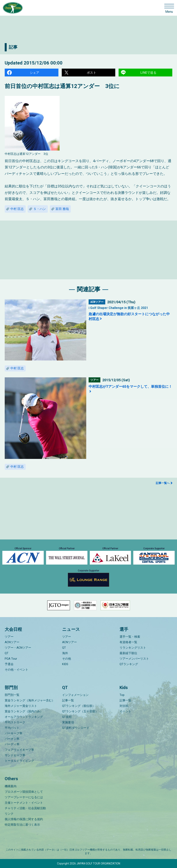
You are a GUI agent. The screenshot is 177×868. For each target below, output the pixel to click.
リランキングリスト (133, 648)
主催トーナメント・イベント (24, 803)
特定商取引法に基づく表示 (22, 825)
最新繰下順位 (128, 653)
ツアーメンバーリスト (134, 659)
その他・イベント (16, 670)
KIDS (65, 664)
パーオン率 (12, 739)
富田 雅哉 (62, 209)
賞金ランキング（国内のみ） (24, 711)
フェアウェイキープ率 (19, 750)
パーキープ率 (14, 733)
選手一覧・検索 (130, 637)
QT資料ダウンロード (76, 728)
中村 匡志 (17, 209)
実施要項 (68, 722)
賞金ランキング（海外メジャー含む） (30, 700)
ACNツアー (12, 642)
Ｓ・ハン (40, 209)
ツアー (9, 637)
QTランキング (129, 664)
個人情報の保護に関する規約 (24, 819)
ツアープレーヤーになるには (24, 797)
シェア (34, 73)
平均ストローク (15, 722)
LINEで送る (148, 73)
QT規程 (67, 717)
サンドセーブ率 (15, 755)
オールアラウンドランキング (24, 717)
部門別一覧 (12, 695)
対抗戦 (124, 706)
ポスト (92, 73)
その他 (67, 659)
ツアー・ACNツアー (18, 648)
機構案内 (11, 786)
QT (7, 653)
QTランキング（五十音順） (80, 711)
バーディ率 (12, 744)
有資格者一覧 (128, 642)
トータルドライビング (19, 761)
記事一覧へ (163, 483)
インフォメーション (75, 695)
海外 (65, 653)
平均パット (12, 728)
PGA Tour (11, 659)
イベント (125, 711)
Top (122, 695)
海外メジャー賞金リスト (21, 706)
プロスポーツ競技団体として (24, 792)
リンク (9, 814)
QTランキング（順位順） (79, 706)
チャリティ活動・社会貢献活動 (25, 808)
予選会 (9, 664)
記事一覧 (68, 700)
